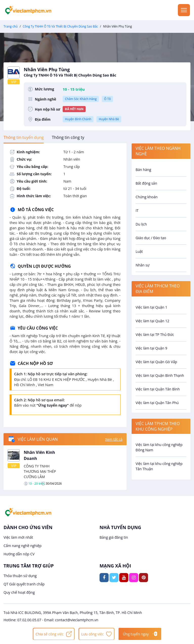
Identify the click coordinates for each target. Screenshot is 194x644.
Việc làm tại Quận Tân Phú (157, 403)
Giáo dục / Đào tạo (151, 238)
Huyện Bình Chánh (78, 119)
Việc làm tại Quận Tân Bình (158, 389)
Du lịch (141, 224)
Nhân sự (143, 265)
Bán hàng (143, 170)
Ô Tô (107, 99)
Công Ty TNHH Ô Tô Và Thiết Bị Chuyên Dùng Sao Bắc (60, 26)
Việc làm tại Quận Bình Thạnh (160, 375)
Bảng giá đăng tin (114, 537)
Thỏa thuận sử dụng (20, 576)
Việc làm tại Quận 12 (152, 321)
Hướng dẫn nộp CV (19, 554)
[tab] (24, 137)
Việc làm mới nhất (18, 537)
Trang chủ (11, 26)
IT (137, 210)
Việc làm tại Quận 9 (151, 348)
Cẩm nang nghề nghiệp (22, 546)
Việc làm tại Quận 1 (151, 307)
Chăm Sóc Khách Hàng (81, 99)
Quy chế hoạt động (19, 592)
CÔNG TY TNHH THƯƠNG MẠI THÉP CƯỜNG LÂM (40, 471)
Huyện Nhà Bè (109, 119)
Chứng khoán (147, 197)
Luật (139, 251)
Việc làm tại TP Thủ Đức (155, 335)
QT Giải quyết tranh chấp (24, 584)
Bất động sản (146, 183)
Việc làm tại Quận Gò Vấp (156, 362)
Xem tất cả (114, 439)
